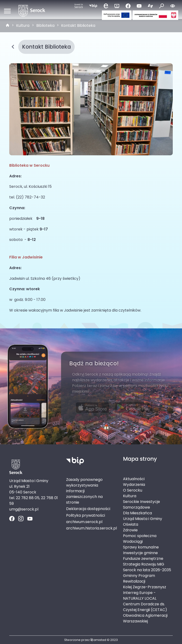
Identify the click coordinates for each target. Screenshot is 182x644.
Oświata (131, 524)
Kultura (23, 25)
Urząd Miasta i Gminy (143, 519)
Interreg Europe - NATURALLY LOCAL (140, 596)
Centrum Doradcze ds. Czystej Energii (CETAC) (145, 607)
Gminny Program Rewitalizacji (139, 578)
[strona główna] (8, 26)
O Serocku (133, 490)
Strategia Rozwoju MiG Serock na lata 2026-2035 (147, 567)
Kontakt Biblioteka (78, 25)
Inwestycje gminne (140, 553)
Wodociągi (133, 541)
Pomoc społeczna (140, 536)
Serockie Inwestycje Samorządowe (141, 504)
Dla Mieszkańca (137, 513)
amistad (98, 640)
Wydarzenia (134, 485)
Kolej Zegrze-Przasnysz (145, 587)
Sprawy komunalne (141, 547)
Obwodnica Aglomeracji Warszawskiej (145, 618)
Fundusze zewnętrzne (143, 559)
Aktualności (134, 479)
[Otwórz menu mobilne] (7, 11)
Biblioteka (45, 25)
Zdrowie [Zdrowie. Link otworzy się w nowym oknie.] (130, 530)
